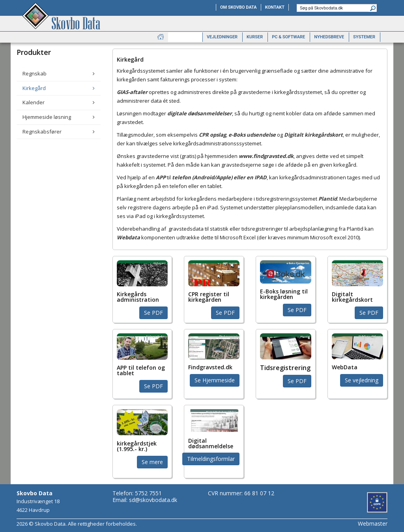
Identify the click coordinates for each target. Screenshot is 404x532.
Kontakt (275, 7)
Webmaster (373, 524)
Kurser (255, 37)
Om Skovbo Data (238, 7)
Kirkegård (34, 88)
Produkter (185, 37)
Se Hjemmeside (215, 380)
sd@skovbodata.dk (153, 500)
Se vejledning (362, 380)
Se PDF (153, 313)
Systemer (364, 37)
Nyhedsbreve (329, 37)
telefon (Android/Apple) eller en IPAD (219, 177)
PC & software (288, 37)
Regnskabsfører (42, 132)
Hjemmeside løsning (47, 117)
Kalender (34, 102)
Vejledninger (222, 37)
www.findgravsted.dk (266, 156)
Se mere (152, 462)
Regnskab (35, 73)
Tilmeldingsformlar (211, 459)
